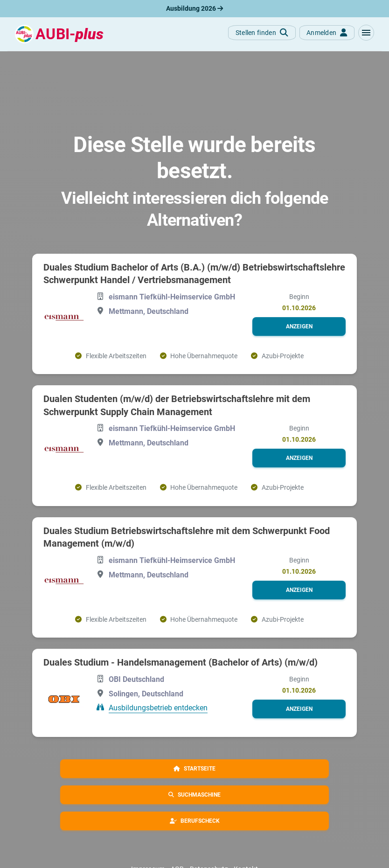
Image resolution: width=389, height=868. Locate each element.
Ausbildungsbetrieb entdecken (158, 708)
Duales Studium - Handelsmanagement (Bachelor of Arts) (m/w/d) (181, 662)
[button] (366, 33)
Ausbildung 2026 (194, 8)
